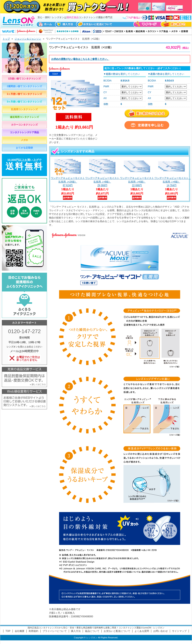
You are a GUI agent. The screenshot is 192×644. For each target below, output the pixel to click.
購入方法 (76, 631)
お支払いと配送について (117, 631)
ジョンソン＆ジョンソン (28, 39)
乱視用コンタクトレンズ (24, 109)
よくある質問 (142, 631)
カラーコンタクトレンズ (24, 125)
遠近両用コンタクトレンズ (24, 117)
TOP (8, 631)
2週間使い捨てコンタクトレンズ (25, 86)
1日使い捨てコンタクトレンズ (25, 79)
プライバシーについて (55, 631)
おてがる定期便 (24, 148)
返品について (92, 631)
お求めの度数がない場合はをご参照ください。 (80, 59)
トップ (6, 39)
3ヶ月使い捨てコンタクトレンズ (25, 102)
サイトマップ (179, 631)
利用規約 (33, 631)
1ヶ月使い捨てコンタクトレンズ (25, 94)
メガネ (24, 140)
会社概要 (20, 631)
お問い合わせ (161, 631)
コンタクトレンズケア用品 (24, 132)
